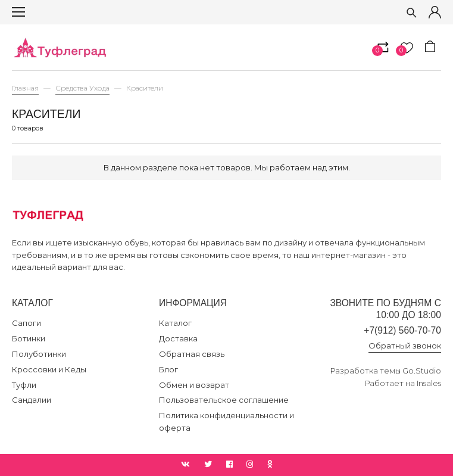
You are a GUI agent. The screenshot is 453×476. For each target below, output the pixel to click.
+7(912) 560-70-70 (402, 330)
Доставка (178, 338)
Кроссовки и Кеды (49, 369)
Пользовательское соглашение (224, 400)
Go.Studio (422, 371)
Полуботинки (39, 354)
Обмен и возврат (194, 385)
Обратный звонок (405, 346)
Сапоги (26, 323)
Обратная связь (192, 354)
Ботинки (29, 338)
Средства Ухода (82, 88)
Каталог (175, 323)
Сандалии (32, 400)
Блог (168, 369)
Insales (429, 383)
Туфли (24, 385)
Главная (25, 88)
